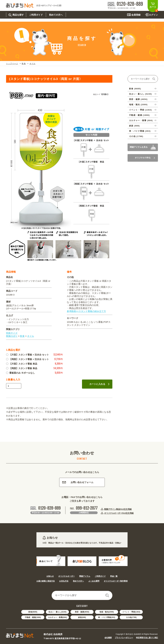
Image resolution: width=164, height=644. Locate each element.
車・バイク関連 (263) (140, 131)
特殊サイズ (12, 333)
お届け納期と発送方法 (46, 581)
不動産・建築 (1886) (139, 115)
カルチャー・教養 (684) (141, 120)
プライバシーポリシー (124, 638)
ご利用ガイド (100, 576)
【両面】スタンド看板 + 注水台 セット (27, 359)
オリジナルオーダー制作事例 (116, 581)
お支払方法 (64, 581)
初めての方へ (78, 581)
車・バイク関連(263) (107, 617)
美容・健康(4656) (82, 612)
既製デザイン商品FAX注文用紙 (118, 509)
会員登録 (136, 15)
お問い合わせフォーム (78, 482)
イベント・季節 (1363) (140, 110)
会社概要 (108, 638)
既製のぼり (12, 336)
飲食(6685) (33, 612)
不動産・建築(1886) (33, 617)
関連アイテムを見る (139, 147)
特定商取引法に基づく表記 (147, 638)
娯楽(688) (82, 617)
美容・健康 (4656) (138, 99)
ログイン (153, 15)
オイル (32, 64)
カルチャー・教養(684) (57, 617)
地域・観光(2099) (107, 612)
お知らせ (50, 576)
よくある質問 (94, 581)
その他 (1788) (136, 136)
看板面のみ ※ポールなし (20, 373)
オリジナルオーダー (67, 576)
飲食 (24, 64)
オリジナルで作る (145, 158)
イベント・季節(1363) (131, 612)
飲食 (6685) (135, 89)
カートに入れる (99, 384)
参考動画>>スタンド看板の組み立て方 (86, 311)
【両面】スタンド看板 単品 (22, 368)
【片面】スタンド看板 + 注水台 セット (27, 355)
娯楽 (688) (134, 126)
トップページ (12, 64)
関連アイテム (85, 576)
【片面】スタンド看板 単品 (22, 364)
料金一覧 (114, 576)
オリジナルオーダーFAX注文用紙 (119, 513)
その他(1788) (131, 617)
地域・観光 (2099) (138, 105)
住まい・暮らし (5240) (140, 94)
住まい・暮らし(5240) (57, 612)
